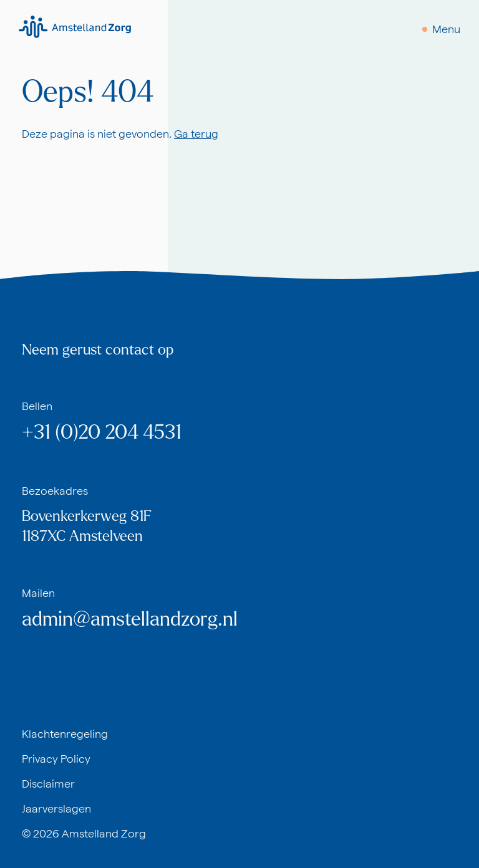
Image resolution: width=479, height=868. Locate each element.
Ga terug (196, 134)
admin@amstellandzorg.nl (130, 619)
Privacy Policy (56, 759)
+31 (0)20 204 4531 (102, 432)
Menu (446, 29)
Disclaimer (48, 784)
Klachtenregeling (65, 734)
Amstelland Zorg (104, 833)
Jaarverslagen (56, 808)
